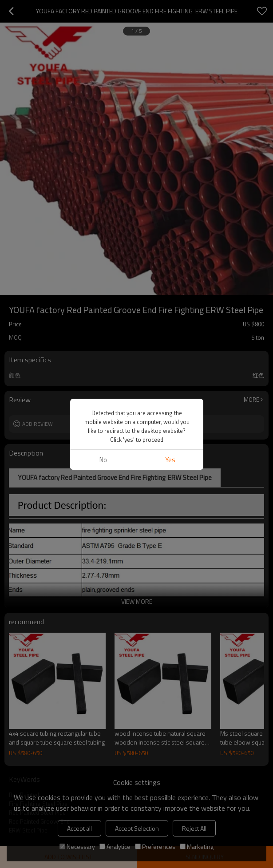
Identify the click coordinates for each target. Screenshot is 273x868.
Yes (170, 460)
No (103, 460)
